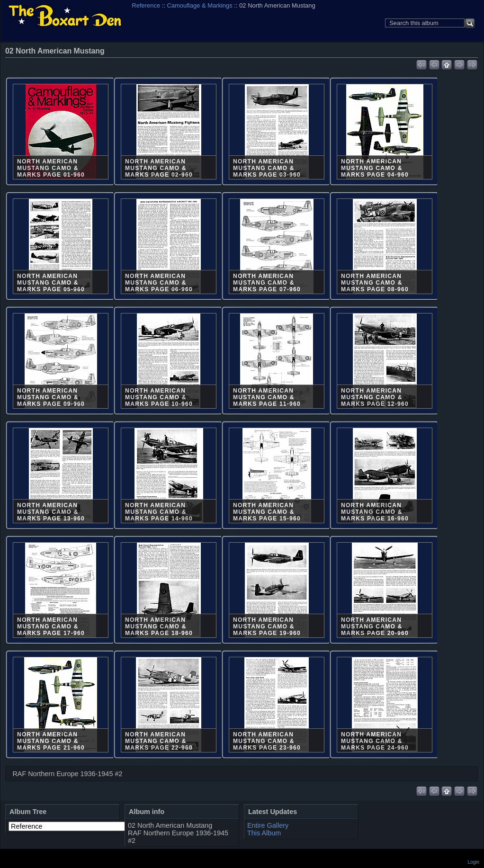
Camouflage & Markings (200, 5)
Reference (146, 5)
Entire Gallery (268, 825)
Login (474, 862)
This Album (264, 833)
